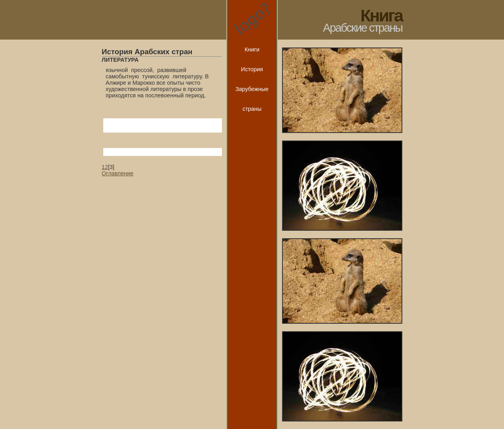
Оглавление (117, 173)
